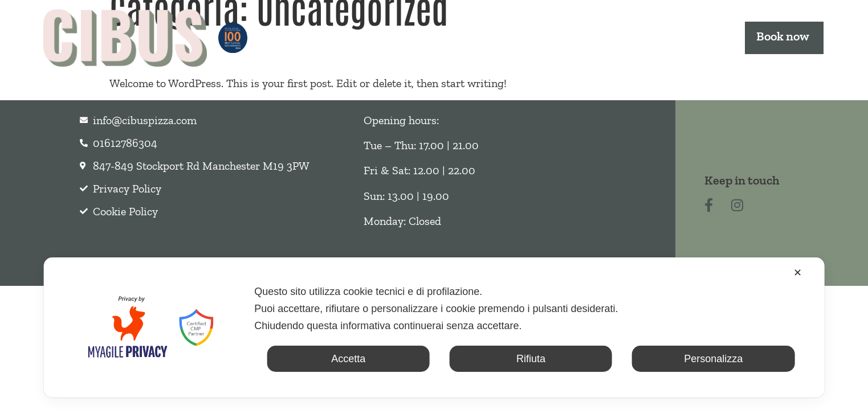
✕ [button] (798, 273)
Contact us (687, 37)
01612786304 (127, 143)
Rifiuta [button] (531, 359)
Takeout (484, 38)
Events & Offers (585, 37)
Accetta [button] (348, 359)
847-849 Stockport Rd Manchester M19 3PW (201, 166)
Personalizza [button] (713, 359)
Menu (409, 37)
